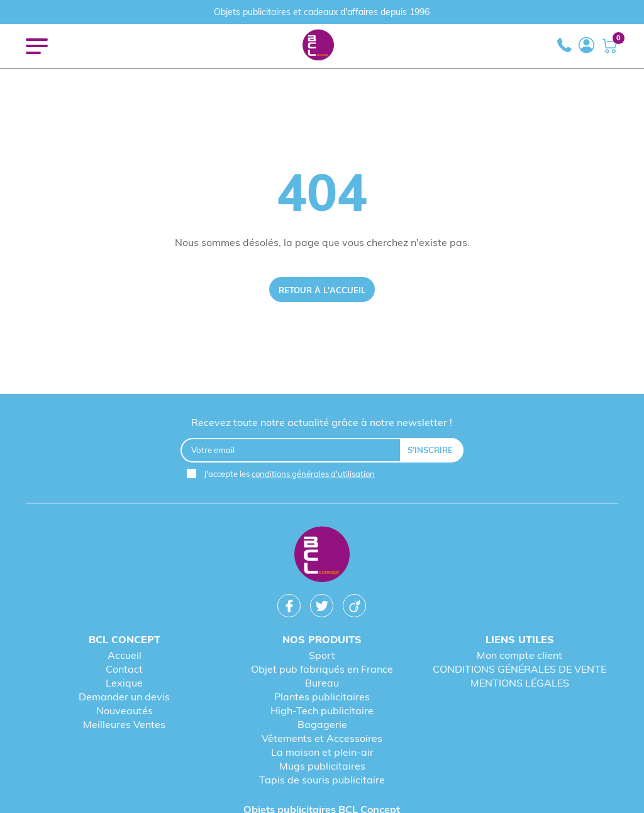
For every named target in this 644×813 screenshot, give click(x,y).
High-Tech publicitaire (322, 710)
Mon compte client (519, 655)
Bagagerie (322, 724)
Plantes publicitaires (322, 697)
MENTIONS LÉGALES (520, 683)
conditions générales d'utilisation (313, 474)
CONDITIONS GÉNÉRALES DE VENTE (519, 669)
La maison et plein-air (322, 752)
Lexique (124, 683)
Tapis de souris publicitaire (322, 780)
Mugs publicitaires (322, 766)
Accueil (125, 655)
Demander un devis (124, 697)
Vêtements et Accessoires (322, 738)
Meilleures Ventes (124, 724)
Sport (322, 655)
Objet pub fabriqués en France (322, 669)
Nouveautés (125, 710)
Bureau (322, 683)
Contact (124, 669)
